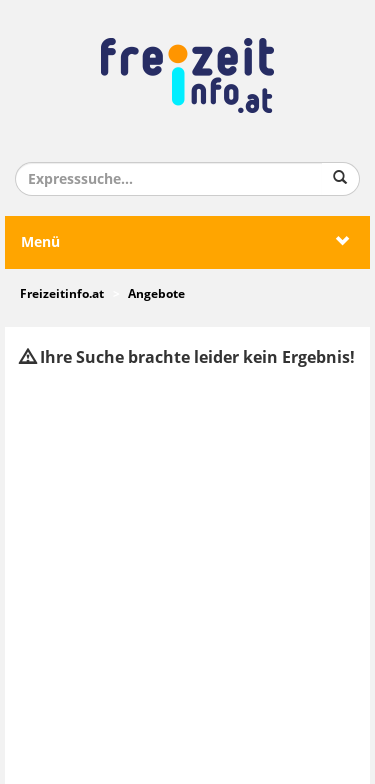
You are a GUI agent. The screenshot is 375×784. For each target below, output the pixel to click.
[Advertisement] (187, 576)
